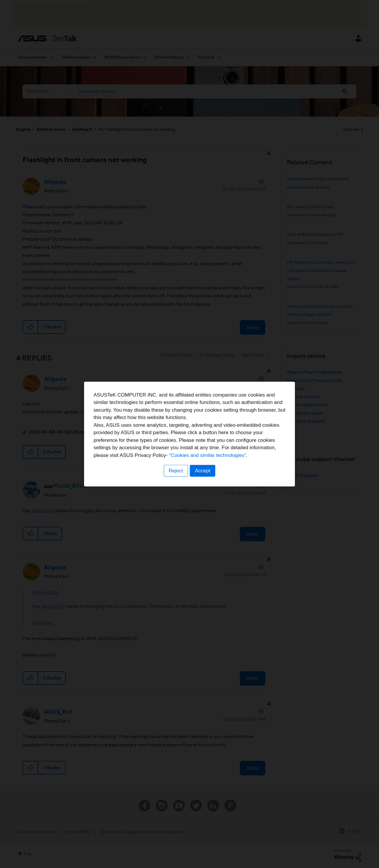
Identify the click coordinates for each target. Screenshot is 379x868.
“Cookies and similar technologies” (208, 455)
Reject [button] (176, 471)
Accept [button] (203, 471)
